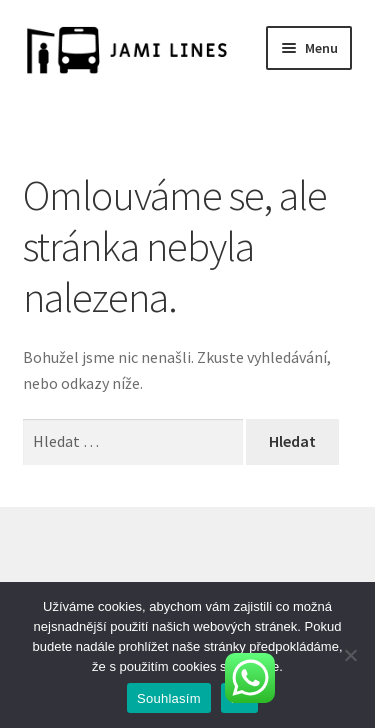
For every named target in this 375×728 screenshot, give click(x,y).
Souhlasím (169, 698)
